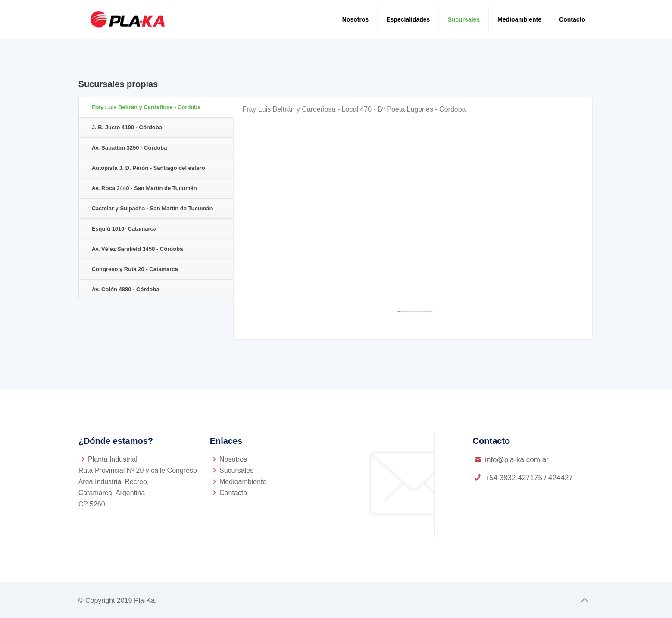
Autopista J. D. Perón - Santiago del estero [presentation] (148, 168)
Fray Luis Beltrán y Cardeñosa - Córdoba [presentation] (146, 107)
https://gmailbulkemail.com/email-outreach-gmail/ (423, 311)
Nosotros (233, 459)
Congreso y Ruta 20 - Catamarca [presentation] (135, 269)
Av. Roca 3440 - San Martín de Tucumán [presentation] (144, 188)
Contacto (233, 493)
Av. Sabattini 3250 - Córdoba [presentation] (130, 148)
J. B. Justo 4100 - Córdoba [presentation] (127, 127)
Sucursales (236, 470)
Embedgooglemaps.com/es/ (408, 311)
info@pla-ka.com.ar (517, 460)
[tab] (156, 108)
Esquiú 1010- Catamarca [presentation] (124, 229)
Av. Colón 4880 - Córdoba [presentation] (126, 289)
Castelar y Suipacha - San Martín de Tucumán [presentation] (152, 208)
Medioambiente (243, 482)
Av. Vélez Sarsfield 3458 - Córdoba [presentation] (138, 249)
